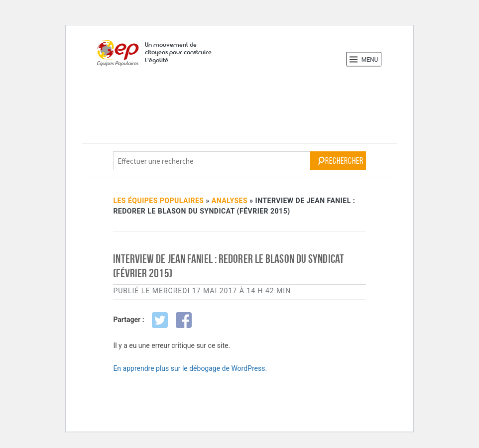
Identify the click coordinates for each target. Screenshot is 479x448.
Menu (364, 59)
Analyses (230, 201)
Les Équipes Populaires (158, 201)
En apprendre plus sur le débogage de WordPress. (190, 368)
